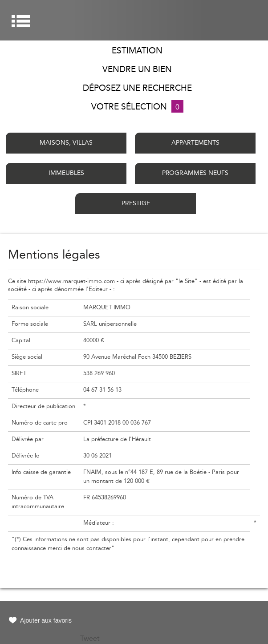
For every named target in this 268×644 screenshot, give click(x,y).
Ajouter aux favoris (46, 620)
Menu (21, 21)
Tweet (90, 639)
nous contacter (92, 549)
